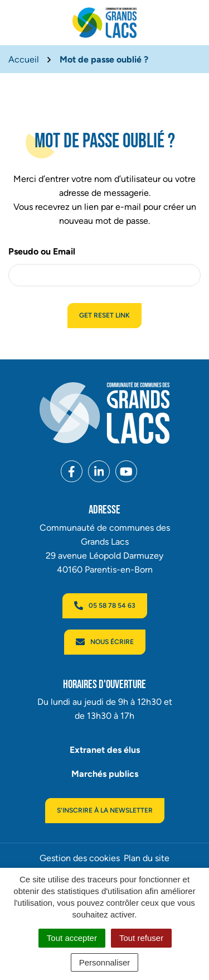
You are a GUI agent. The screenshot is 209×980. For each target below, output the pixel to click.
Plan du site (147, 858)
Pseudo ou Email (42, 251)
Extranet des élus (105, 750)
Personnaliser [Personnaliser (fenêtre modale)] (105, 962)
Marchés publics (105, 774)
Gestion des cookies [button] (80, 858)
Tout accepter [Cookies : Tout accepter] (72, 938)
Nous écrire (105, 642)
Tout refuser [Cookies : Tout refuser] (141, 938)
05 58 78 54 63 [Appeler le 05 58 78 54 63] (105, 606)
